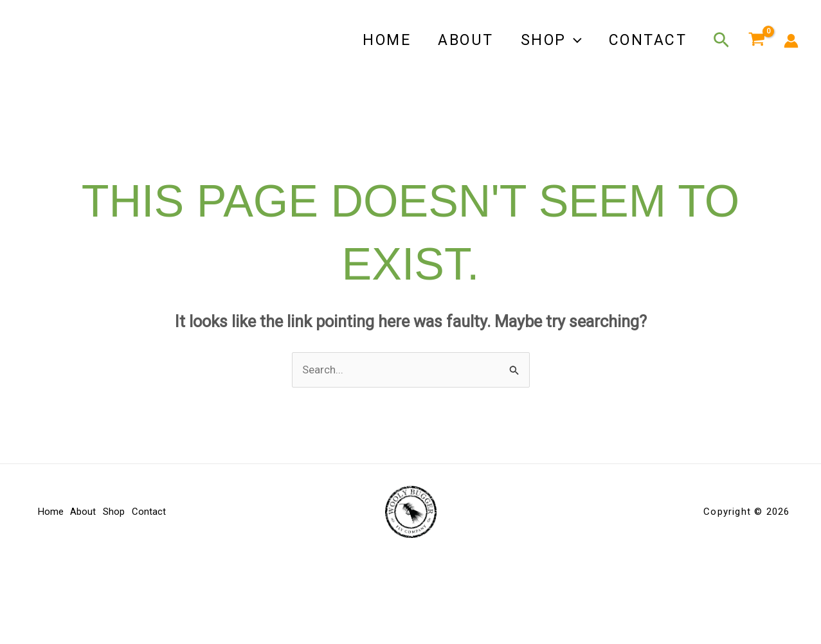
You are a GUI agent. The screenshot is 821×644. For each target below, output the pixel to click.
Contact (647, 40)
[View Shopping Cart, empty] (757, 40)
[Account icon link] (791, 41)
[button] (570, 40)
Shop (547, 40)
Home (378, 40)
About (459, 40)
